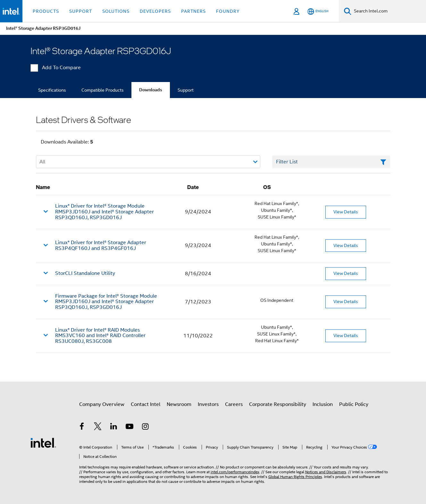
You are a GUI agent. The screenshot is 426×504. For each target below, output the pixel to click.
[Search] (348, 11)
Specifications (52, 90)
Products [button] (46, 11)
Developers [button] (155, 11)
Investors (208, 404)
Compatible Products (103, 90)
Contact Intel (146, 404)
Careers (234, 404)
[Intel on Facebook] (82, 427)
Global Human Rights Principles (295, 477)
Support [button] (81, 11)
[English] (318, 11)
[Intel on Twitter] (98, 427)
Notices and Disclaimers (326, 472)
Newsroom (179, 404)
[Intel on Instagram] (146, 427)
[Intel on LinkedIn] (114, 427)
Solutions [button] (116, 11)
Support (186, 90)
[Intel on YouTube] (129, 427)
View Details (346, 212)
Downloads (151, 90)
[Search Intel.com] (389, 11)
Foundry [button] (228, 11)
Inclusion (323, 404)
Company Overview (102, 404)
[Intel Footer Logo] (43, 442)
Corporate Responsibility (278, 404)
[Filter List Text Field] (331, 162)
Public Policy (354, 404)
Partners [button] (193, 11)
